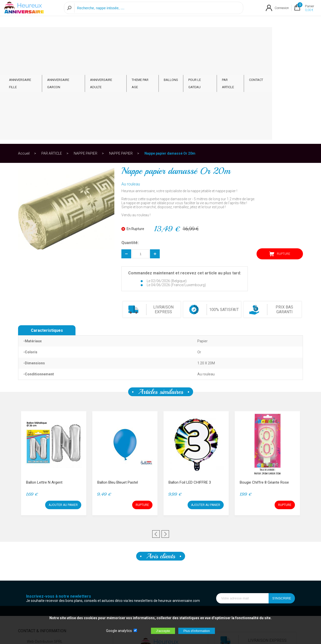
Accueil (24, 54)
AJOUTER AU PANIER (63, 405)
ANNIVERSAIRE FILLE (41, 35)
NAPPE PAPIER (86, 54)
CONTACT (288, 35)
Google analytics (119, 631)
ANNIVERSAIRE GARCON (85, 35)
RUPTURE (280, 154)
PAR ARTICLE (262, 35)
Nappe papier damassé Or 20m (170, 54)
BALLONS (199, 35)
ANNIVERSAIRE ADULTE (130, 35)
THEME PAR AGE (170, 35)
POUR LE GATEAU (229, 35)
